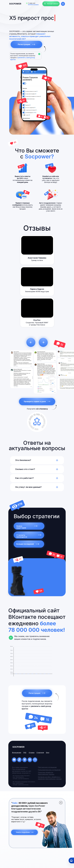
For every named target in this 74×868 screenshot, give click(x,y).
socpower (15, 4)
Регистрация (24, 44)
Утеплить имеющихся (22, 536)
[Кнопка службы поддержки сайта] (71, 860)
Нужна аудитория (21, 527)
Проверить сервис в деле (35, 401)
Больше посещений (25, 544)
